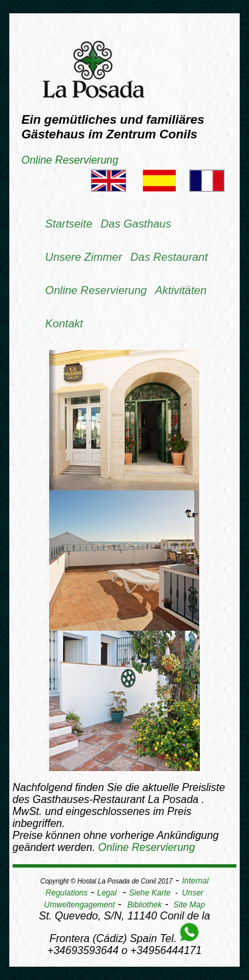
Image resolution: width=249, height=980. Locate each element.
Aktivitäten (181, 290)
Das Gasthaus (135, 224)
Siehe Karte (150, 893)
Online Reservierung (70, 160)
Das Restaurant (169, 257)
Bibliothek (145, 905)
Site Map (189, 905)
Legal (107, 893)
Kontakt (64, 324)
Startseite (69, 224)
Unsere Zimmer (84, 257)
